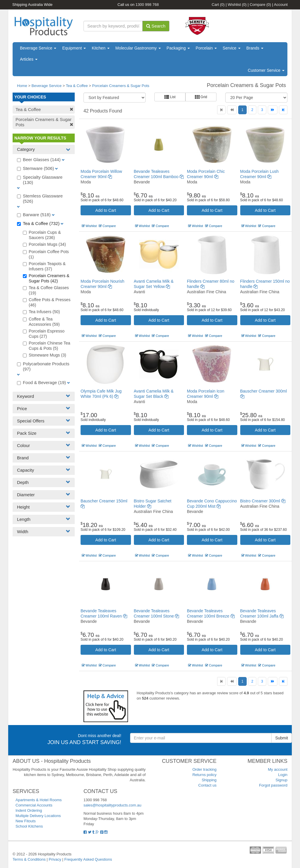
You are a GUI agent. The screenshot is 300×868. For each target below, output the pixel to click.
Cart (218, 5)
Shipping (209, 780)
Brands (255, 48)
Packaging (178, 48)
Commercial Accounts (34, 805)
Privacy (55, 859)
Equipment (74, 48)
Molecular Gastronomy (138, 48)
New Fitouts (26, 821)
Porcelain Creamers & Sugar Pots (121, 86)
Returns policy (204, 775)
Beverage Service (38, 48)
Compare (260, 5)
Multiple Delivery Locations (38, 816)
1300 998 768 (147, 5)
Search (156, 26)
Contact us (207, 785)
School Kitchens (29, 826)
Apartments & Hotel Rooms (39, 800)
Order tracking (204, 769)
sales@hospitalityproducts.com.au (112, 805)
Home (22, 86)
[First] (221, 110)
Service (232, 48)
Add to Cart (106, 210)
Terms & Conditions (29, 859)
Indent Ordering (29, 810)
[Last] (283, 110)
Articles (29, 59)
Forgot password (273, 785)
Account (281, 5)
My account (278, 769)
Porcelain (206, 48)
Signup (282, 780)
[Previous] (232, 110)
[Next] (273, 110)
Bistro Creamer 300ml (263, 501)
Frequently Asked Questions (88, 859)
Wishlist (237, 5)
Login (283, 775)
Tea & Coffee (77, 86)
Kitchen (101, 48)
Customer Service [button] (266, 70)
